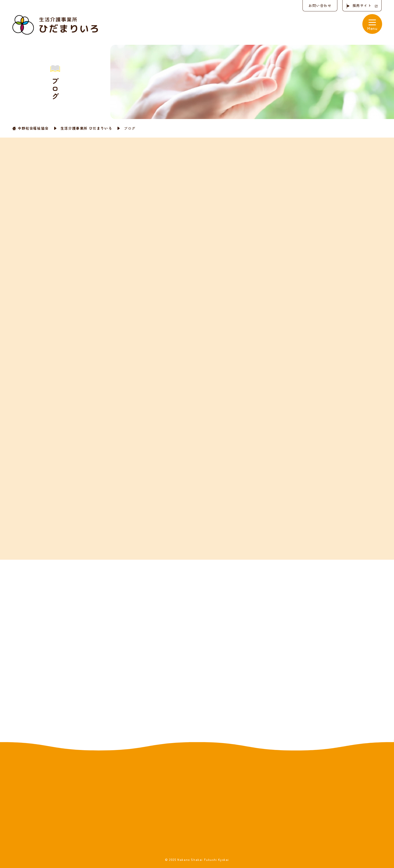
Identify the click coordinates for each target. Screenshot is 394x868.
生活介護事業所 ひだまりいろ (86, 128)
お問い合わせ (319, 5)
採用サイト (362, 5)
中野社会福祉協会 (33, 128)
